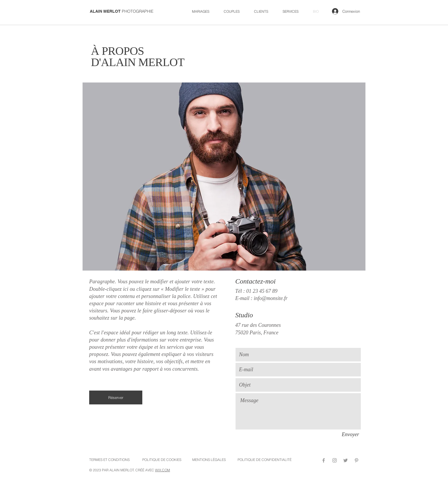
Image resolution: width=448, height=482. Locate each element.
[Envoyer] (350, 435)
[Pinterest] (356, 460)
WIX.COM (163, 470)
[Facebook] (324, 460)
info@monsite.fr (271, 298)
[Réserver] (116, 397)
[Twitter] (346, 460)
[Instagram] (335, 460)
